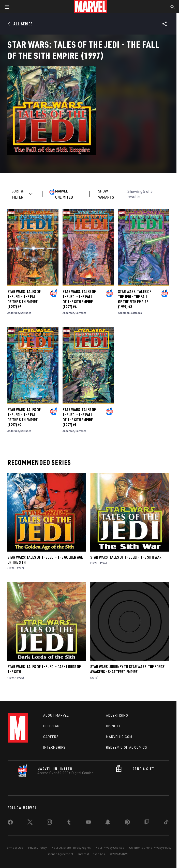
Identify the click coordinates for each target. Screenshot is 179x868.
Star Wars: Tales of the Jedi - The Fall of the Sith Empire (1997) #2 (24, 417)
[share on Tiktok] (166, 823)
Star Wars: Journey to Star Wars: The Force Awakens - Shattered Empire (127, 669)
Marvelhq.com (119, 737)
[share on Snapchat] (108, 823)
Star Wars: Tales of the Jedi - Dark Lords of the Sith (44, 669)
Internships (54, 747)
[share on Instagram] (49, 823)
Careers (51, 737)
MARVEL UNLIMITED (64, 194)
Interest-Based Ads (92, 854)
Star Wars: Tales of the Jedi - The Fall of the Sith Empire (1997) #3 (135, 299)
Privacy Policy (38, 848)
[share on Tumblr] (69, 823)
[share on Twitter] (30, 823)
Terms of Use (14, 848)
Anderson (13, 313)
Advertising (117, 715)
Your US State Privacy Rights (71, 848)
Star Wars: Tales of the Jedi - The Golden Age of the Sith (45, 560)
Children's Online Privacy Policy (150, 848)
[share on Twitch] (147, 823)
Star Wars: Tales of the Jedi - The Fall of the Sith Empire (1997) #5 (24, 299)
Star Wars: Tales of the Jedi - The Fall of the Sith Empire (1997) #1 (79, 417)
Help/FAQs (53, 726)
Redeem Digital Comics (127, 747)
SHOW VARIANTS (106, 194)
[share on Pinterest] (127, 823)
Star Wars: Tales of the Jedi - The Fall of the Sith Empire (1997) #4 (79, 299)
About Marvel (56, 715)
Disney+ (113, 726)
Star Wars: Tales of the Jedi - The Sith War (126, 557)
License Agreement (60, 854)
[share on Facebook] (10, 823)
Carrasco (26, 313)
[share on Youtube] (88, 823)
